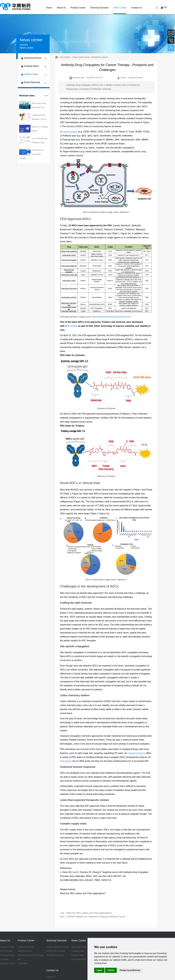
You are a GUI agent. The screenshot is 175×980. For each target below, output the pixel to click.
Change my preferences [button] (130, 970)
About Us (61, 8)
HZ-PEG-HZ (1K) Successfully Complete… (32, 154)
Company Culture (8, 963)
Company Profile (7, 947)
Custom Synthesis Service (57, 947)
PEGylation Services (55, 955)
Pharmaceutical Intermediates (31, 955)
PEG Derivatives (25, 951)
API (19, 959)
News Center (120, 8)
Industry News (31, 74)
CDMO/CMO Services (56, 951)
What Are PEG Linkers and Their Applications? (83, 893)
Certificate (4, 959)
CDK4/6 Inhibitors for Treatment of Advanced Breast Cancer (96, 917)
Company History (7, 955)
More (46, 96)
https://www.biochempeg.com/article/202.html (111, 317)
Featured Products (26, 947)
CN (165, 7)
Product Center (78, 8)
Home (49, 8)
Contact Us (136, 8)
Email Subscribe (32, 82)
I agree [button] (99, 970)
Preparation (23, 963)
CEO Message (6, 951)
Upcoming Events (33, 58)
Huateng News (31, 66)
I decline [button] (111, 970)
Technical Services (99, 8)
